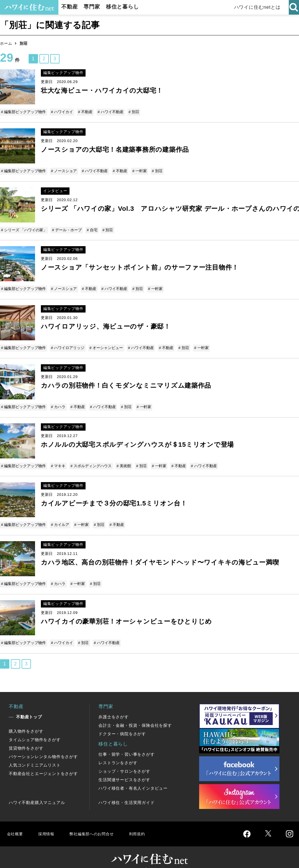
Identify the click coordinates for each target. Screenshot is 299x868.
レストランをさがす (118, 754)
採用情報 (48, 825)
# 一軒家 (138, 170)
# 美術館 (122, 461)
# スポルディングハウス (90, 461)
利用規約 (148, 825)
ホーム (6, 43)
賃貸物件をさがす (26, 739)
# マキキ (58, 461)
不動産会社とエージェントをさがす (43, 765)
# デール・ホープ (67, 228)
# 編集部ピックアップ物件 (24, 112)
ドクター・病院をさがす (122, 725)
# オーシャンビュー (105, 344)
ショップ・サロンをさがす (124, 762)
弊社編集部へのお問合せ (98, 825)
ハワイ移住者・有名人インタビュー (133, 779)
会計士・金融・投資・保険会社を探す (135, 717)
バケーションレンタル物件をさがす (43, 748)
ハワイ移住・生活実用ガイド (126, 794)
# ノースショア (64, 170)
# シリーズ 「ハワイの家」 (24, 228)
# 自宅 (91, 228)
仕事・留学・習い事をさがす (126, 746)
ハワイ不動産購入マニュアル (37, 794)
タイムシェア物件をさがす (35, 731)
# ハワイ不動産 (109, 112)
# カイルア (60, 519)
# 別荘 (132, 112)
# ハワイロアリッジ (68, 344)
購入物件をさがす (26, 722)
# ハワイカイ (62, 112)
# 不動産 (84, 112)
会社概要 (16, 825)
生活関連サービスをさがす (124, 771)
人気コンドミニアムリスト (35, 756)
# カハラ (58, 402)
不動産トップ (29, 708)
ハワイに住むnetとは (258, 7)
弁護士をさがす (114, 708)
